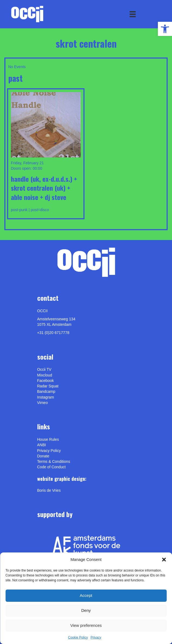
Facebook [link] (46, 381)
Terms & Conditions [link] (54, 461)
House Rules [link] (48, 439)
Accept (86, 595)
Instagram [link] (46, 397)
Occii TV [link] (44, 369)
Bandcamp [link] (46, 391)
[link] (165, 29)
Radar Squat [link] (48, 386)
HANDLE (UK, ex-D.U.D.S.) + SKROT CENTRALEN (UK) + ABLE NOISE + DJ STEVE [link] (44, 188)
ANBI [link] (42, 445)
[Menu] (133, 14)
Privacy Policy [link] (49, 451)
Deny (86, 610)
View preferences (86, 625)
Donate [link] (43, 456)
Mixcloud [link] (45, 375)
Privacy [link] (96, 637)
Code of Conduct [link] (51, 467)
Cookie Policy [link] (78, 637)
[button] (164, 560)
